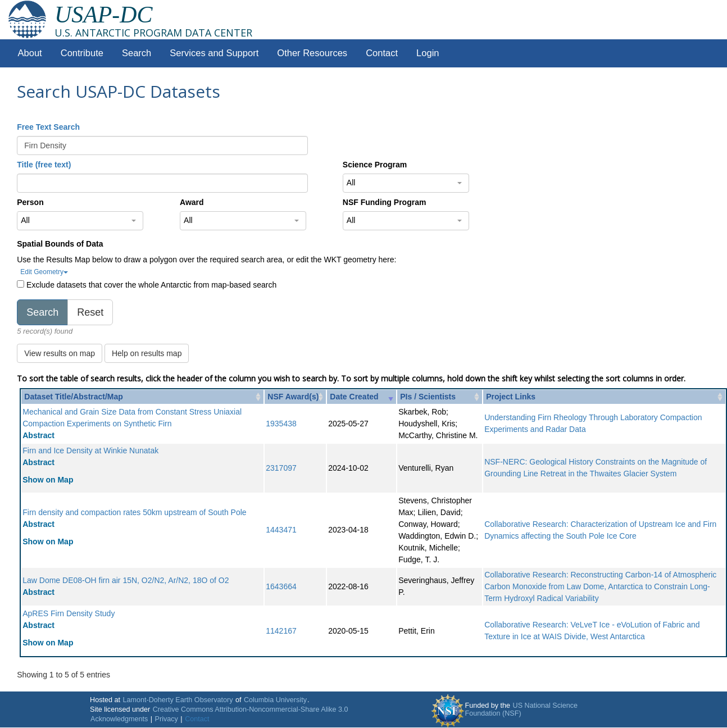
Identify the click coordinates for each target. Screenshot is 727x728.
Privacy (167, 719)
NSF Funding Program (385, 202)
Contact (382, 53)
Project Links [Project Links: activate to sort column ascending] (511, 397)
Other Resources (312, 53)
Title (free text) (44, 165)
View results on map (60, 353)
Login (428, 53)
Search (137, 53)
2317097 (281, 468)
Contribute (82, 53)
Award (192, 202)
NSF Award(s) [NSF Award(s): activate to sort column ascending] (293, 397)
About (30, 53)
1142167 (281, 631)
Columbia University (275, 700)
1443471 (281, 530)
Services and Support (214, 53)
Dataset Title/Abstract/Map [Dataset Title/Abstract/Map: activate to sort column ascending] (74, 397)
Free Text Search (48, 127)
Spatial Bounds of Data (60, 244)
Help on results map (147, 353)
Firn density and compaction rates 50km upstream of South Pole (134, 512)
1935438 (281, 424)
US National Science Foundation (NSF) (522, 709)
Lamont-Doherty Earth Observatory (178, 700)
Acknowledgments (119, 719)
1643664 (281, 586)
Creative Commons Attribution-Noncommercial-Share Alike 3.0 (251, 709)
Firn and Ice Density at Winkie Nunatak (90, 451)
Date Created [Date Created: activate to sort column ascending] (354, 397)
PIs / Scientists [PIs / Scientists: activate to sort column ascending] (428, 397)
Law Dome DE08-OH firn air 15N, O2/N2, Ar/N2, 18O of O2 (126, 580)
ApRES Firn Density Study (69, 613)
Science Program (375, 165)
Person (30, 202)
